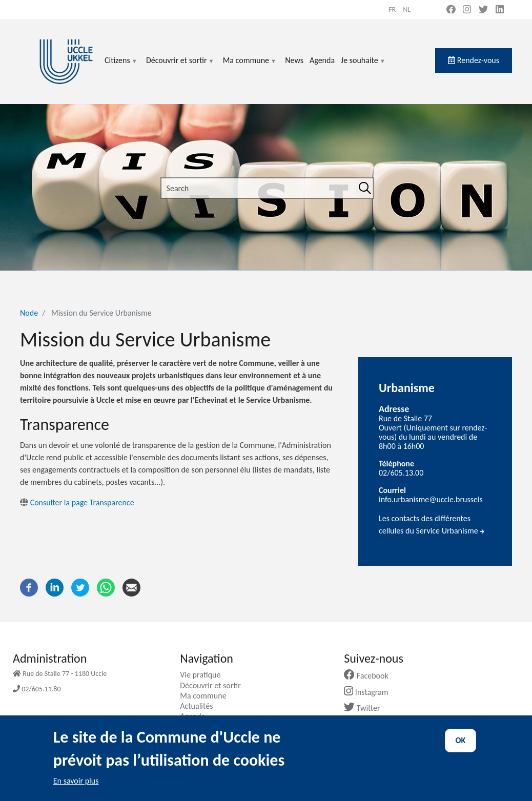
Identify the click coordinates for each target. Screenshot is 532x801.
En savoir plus (76, 785)
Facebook (370, 676)
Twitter (366, 708)
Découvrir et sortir (180, 66)
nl (407, 9)
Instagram (370, 692)
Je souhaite (363, 66)
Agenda (322, 60)
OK (461, 745)
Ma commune (250, 66)
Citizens (121, 66)
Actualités (200, 706)
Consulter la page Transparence (77, 502)
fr (392, 9)
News (294, 60)
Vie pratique (204, 675)
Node (29, 313)
